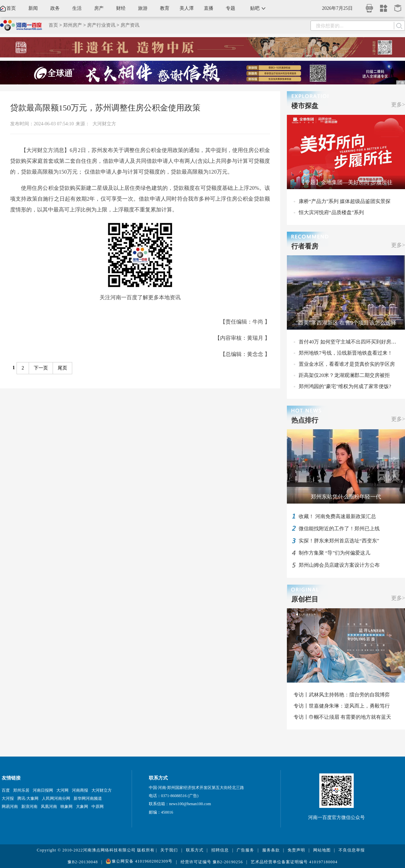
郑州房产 (73, 25)
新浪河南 (29, 807)
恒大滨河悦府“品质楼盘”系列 (331, 212)
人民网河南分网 (56, 798)
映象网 (66, 807)
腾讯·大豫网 (28, 798)
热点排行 (305, 420)
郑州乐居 (21, 790)
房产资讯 (130, 25)
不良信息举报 (352, 850)
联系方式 (195, 850)
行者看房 (305, 246)
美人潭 (187, 8)
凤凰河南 (49, 807)
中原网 (98, 807)
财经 (121, 8)
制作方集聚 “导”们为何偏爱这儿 (334, 553)
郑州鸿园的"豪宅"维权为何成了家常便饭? (345, 386)
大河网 (62, 790)
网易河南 (10, 807)
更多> (398, 105)
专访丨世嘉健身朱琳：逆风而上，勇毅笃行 (342, 706)
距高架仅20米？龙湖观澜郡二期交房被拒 (344, 375)
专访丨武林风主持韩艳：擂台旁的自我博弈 (342, 695)
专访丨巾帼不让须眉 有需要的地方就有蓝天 (342, 717)
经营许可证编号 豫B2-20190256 (212, 862)
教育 (165, 8)
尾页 (62, 368)
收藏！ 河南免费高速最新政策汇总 (337, 516)
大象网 (82, 807)
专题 (231, 8)
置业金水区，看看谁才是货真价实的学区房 (347, 364)
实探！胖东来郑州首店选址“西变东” (339, 541)
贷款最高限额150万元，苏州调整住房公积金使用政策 (105, 108)
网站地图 (322, 850)
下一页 (41, 368)
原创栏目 (305, 599)
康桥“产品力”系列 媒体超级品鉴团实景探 (345, 201)
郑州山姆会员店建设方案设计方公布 (339, 565)
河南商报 (80, 790)
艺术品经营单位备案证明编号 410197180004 (294, 862)
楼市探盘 (305, 106)
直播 (209, 8)
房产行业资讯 (101, 25)
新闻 (33, 8)
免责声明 (296, 850)
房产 (99, 8)
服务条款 (271, 850)
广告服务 (245, 850)
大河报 (8, 798)
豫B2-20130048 (83, 862)
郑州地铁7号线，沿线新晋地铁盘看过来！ (346, 353)
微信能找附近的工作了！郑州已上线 (339, 529)
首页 (11, 8)
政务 (55, 8)
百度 (6, 790)
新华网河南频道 (88, 798)
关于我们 (169, 850)
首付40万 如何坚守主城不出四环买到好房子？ (350, 342)
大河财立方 (104, 124)
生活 (77, 8)
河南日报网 (43, 790)
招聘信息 (220, 850)
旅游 (143, 8)
